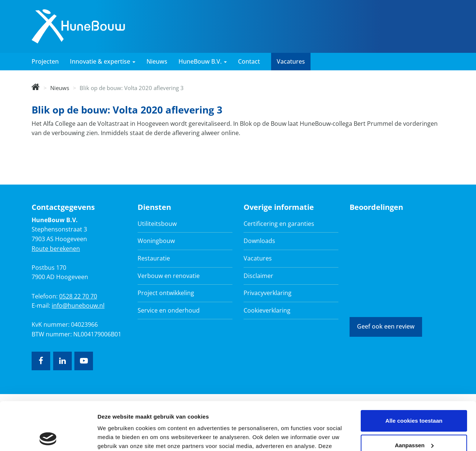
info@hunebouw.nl (78, 306)
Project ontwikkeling (166, 293)
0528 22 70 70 (78, 296)
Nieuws (157, 61)
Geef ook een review (386, 326)
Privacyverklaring (268, 293)
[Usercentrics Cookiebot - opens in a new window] (48, 436)
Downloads (259, 241)
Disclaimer (258, 276)
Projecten (45, 61)
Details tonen (115, 436)
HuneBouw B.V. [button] (203, 61)
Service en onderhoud (169, 310)
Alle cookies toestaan (414, 373)
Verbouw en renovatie (169, 276)
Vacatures (291, 61)
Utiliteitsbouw (157, 224)
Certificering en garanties (279, 224)
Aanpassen (414, 397)
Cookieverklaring (267, 310)
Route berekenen (56, 249)
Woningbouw (156, 241)
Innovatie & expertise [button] (103, 61)
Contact (249, 61)
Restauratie (154, 258)
